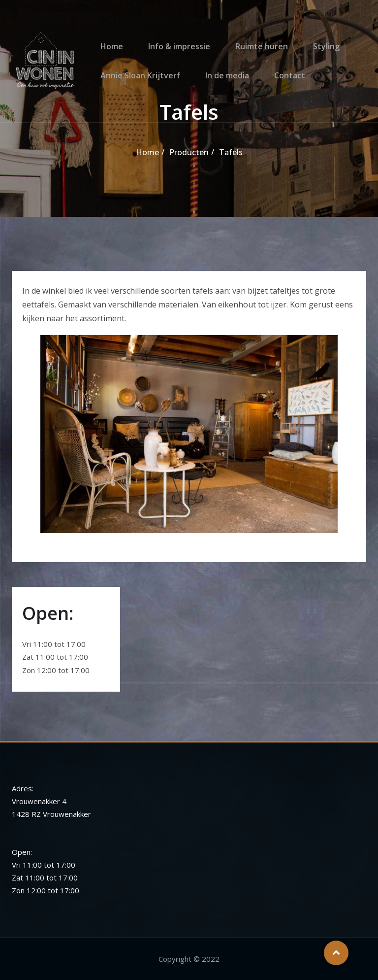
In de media (221, 82)
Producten (189, 152)
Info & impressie (173, 39)
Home (109, 39)
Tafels (231, 152)
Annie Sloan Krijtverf (138, 82)
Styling (314, 39)
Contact (280, 82)
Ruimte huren (252, 39)
